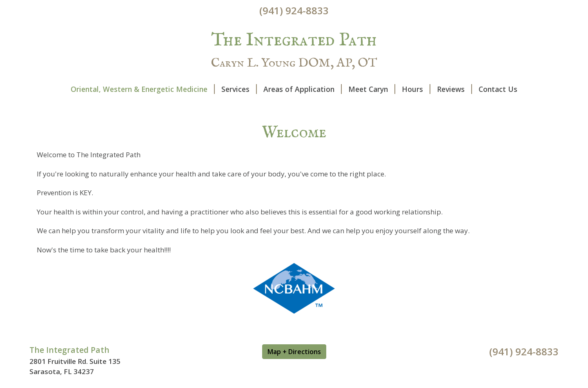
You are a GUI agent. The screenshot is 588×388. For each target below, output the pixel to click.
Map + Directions (294, 352)
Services (239, 89)
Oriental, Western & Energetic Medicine (143, 89)
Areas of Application (303, 89)
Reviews (454, 89)
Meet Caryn (372, 89)
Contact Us (498, 89)
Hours (416, 89)
